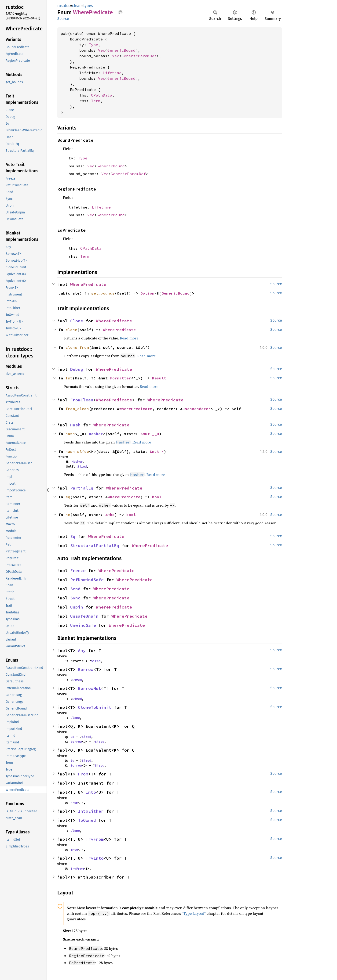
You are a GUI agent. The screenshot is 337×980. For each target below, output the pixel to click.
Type (93, 45)
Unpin (77, 607)
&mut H (157, 451)
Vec (102, 50)
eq (68, 497)
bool (157, 497)
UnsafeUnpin (84, 616)
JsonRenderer (197, 409)
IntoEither (91, 811)
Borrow (86, 669)
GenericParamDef (139, 56)
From (83, 774)
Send (75, 589)
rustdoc (64, 6)
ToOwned (87, 820)
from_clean (77, 409)
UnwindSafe (83, 625)
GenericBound (121, 50)
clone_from (77, 347)
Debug (77, 369)
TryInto (95, 858)
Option (147, 293)
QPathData (102, 95)
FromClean (82, 400)
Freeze (78, 571)
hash (70, 434)
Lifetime (112, 73)
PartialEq (82, 488)
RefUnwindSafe (87, 580)
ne (68, 515)
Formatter (121, 378)
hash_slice (77, 451)
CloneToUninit (95, 707)
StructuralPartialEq (95, 546)
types (88, 6)
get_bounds (103, 293)
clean (77, 6)
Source (63, 19)
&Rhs (110, 515)
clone (71, 330)
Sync (75, 598)
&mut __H (150, 434)
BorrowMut (90, 688)
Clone (77, 321)
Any (82, 650)
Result (159, 378)
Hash (75, 425)
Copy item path (120, 12)
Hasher (96, 434)
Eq (73, 536)
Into (91, 792)
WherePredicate (88, 284)
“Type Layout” (194, 913)
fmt (69, 378)
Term (96, 101)
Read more (129, 338)
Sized (82, 466)
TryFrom (95, 839)
